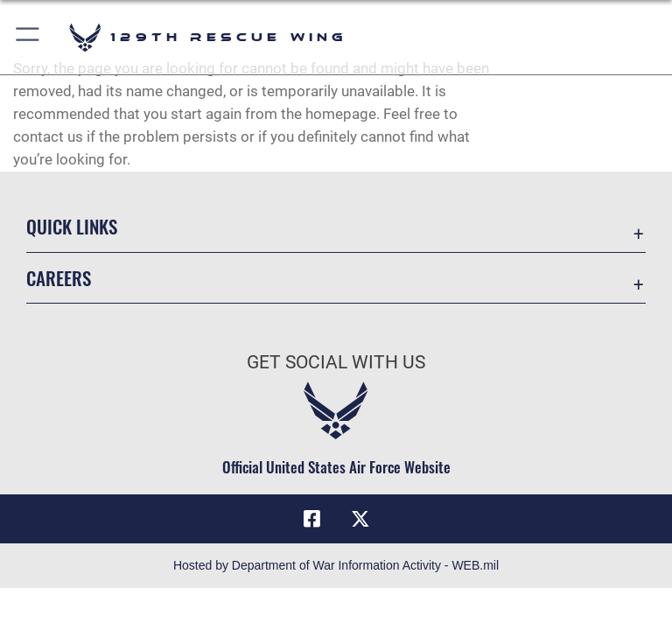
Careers (59, 278)
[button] (28, 37)
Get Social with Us (336, 362)
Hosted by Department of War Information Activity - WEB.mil (336, 565)
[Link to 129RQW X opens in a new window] (360, 519)
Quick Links (72, 226)
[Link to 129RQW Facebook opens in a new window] (311, 519)
